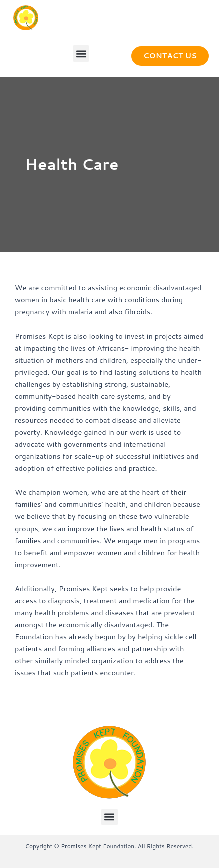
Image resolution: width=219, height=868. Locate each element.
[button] (81, 53)
